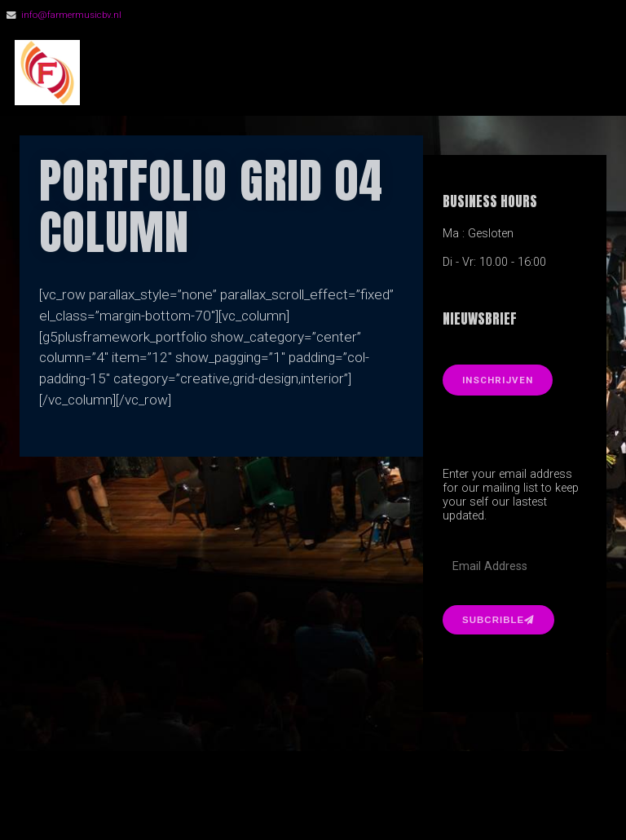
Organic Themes (342, 803)
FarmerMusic (187, 73)
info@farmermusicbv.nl (71, 15)
